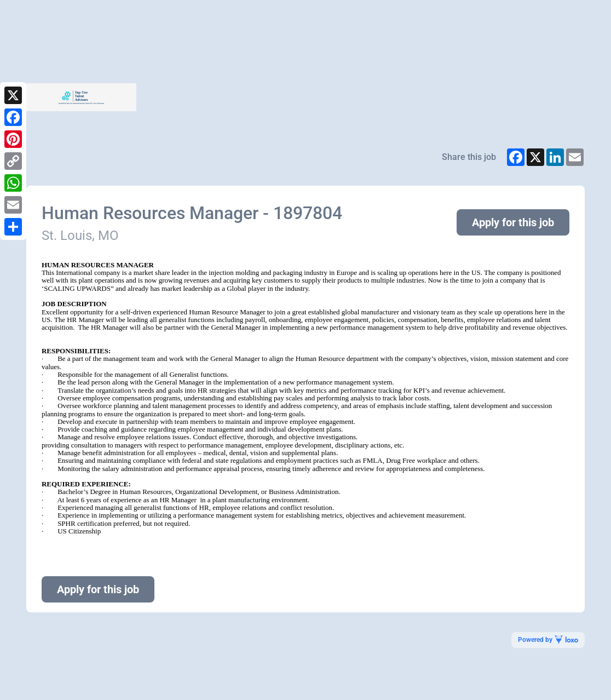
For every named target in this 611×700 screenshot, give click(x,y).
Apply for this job (513, 222)
